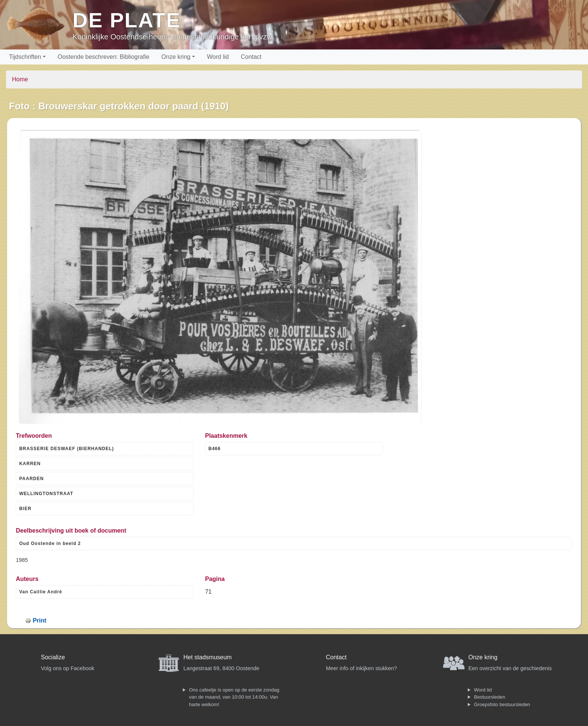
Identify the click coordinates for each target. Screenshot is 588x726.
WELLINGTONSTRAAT (46, 494)
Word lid (218, 57)
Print (39, 620)
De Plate (127, 20)
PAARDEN (31, 479)
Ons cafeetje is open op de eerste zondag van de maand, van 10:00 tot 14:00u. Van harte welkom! (234, 697)
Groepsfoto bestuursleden (502, 704)
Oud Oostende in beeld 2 (50, 543)
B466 (215, 449)
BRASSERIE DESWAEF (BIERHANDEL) (67, 449)
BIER (25, 509)
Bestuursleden (490, 697)
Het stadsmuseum (208, 657)
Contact (251, 57)
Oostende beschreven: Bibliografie (104, 57)
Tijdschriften (25, 57)
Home (20, 79)
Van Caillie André (41, 592)
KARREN (30, 464)
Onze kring (176, 57)
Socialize (53, 657)
